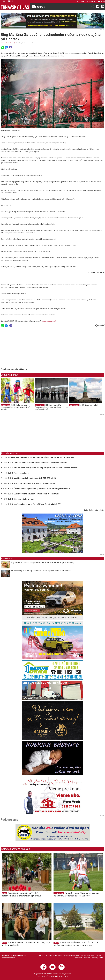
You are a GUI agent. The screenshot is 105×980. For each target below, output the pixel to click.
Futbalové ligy (59, 893)
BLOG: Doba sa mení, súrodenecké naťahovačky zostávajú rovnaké (15, 407)
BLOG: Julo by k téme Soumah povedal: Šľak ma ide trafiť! (33, 494)
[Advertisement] (22, 349)
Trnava (4, 893)
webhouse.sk (63, 976)
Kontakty (99, 955)
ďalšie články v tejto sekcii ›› (94, 510)
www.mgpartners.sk (49, 321)
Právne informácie (45, 955)
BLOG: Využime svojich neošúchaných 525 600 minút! (32, 478)
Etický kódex (78, 955)
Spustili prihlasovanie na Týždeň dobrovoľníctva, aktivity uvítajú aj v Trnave (21, 894)
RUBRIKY (39, 6)
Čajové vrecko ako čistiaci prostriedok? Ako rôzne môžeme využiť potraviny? (43, 562)
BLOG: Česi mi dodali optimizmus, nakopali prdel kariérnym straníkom (39, 489)
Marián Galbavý (10, 43)
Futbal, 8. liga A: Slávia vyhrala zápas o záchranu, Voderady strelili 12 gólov (76, 894)
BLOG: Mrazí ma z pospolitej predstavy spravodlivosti (31, 483)
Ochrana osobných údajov (62, 955)
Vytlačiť (100, 325)
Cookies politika (97, 958)
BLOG (3, 43)
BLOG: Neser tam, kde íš (89, 405)
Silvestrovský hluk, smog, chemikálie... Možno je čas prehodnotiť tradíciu (41, 571)
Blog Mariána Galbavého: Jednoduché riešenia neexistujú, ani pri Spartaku (41, 457)
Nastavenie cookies (82, 958)
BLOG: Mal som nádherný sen (21, 499)
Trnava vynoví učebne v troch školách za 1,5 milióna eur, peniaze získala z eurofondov (77, 944)
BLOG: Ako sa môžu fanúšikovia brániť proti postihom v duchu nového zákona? (51, 407)
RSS (93, 955)
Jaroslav (101, 1)
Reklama (87, 955)
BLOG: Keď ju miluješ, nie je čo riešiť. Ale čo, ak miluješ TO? (34, 504)
